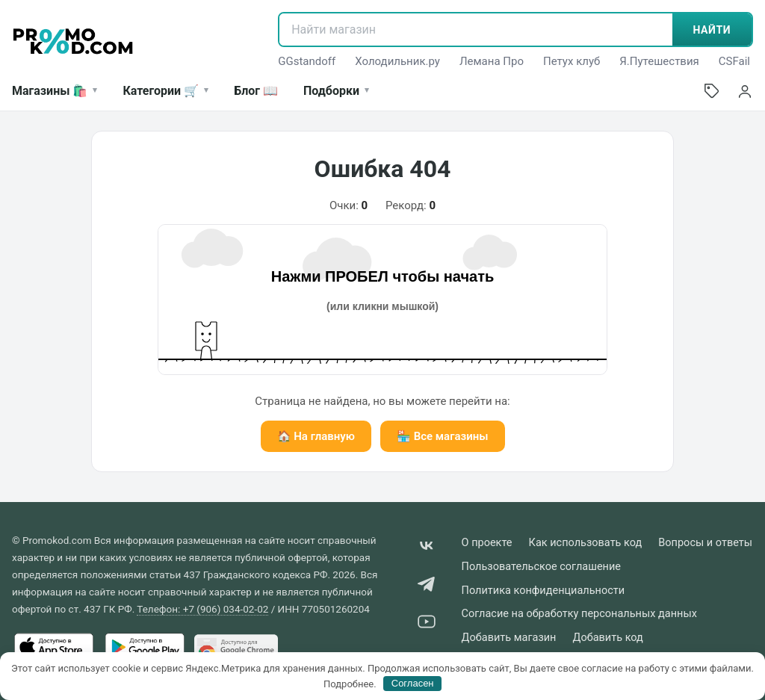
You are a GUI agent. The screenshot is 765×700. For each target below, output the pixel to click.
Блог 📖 (256, 91)
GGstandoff (307, 61)
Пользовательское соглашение (541, 567)
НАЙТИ (712, 30)
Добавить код (607, 638)
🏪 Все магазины (443, 436)
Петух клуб (572, 61)
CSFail (734, 61)
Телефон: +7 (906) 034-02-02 (202, 609)
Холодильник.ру (397, 61)
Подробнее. (350, 683)
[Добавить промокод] (712, 91)
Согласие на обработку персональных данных (579, 614)
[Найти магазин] (476, 30)
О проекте (487, 543)
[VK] (427, 549)
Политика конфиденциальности (543, 591)
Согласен (413, 683)
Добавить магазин (509, 638)
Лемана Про (492, 61)
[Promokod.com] (73, 41)
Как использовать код (586, 543)
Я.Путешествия (659, 61)
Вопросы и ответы (705, 543)
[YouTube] (427, 624)
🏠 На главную (316, 436)
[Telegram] (427, 587)
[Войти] (745, 91)
